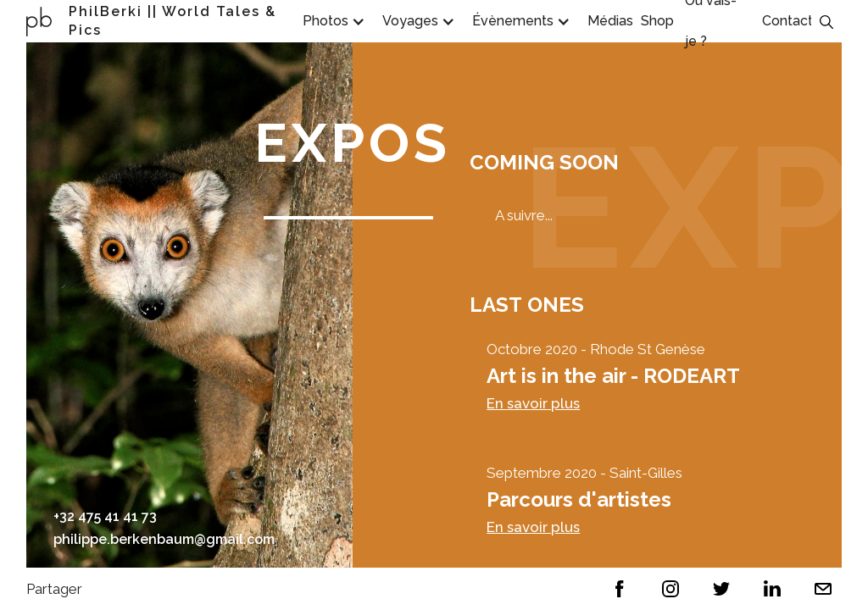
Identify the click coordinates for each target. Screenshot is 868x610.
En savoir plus (533, 403)
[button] (330, 21)
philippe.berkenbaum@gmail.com (164, 539)
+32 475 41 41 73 (105, 516)
